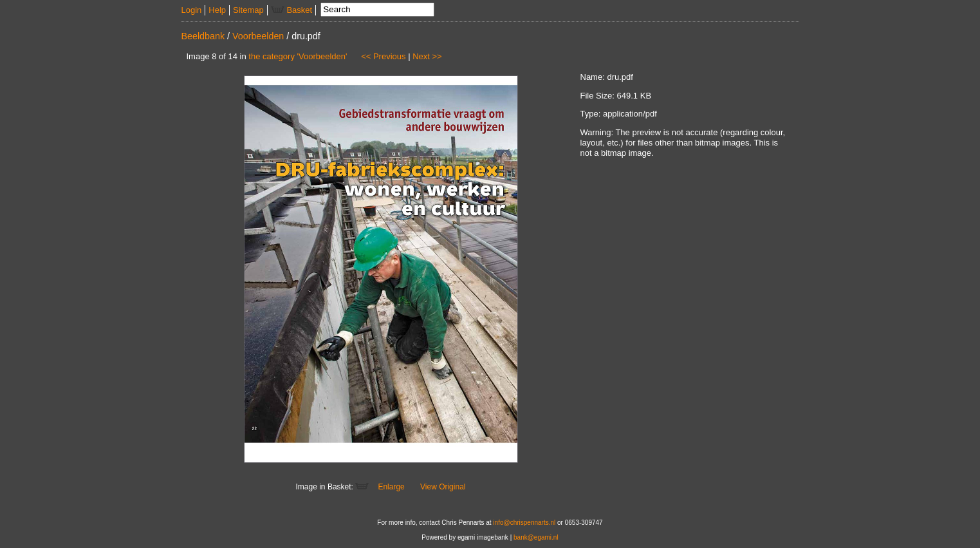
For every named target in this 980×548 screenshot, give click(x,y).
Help (217, 10)
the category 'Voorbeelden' (298, 56)
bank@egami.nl (536, 537)
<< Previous (383, 56)
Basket (291, 10)
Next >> (427, 56)
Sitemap (248, 10)
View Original (443, 487)
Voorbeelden (258, 36)
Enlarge (391, 487)
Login (192, 10)
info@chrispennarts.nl (524, 523)
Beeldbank (203, 36)
